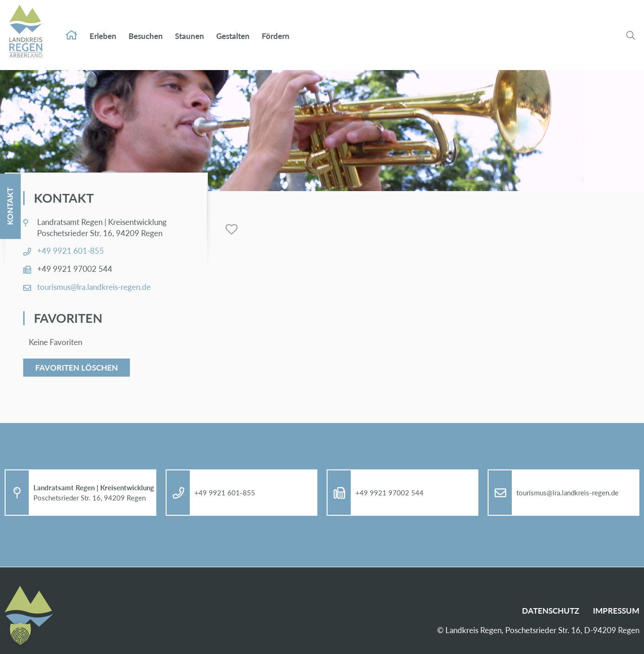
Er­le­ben (103, 27)
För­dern (276, 27)
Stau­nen (190, 27)
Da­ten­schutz (551, 611)
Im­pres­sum (616, 611)
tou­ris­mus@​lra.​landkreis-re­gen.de (94, 287)
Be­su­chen (146, 27)
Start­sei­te (71, 26)
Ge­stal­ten (233, 27)
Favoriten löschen (77, 368)
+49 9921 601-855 (71, 251)
